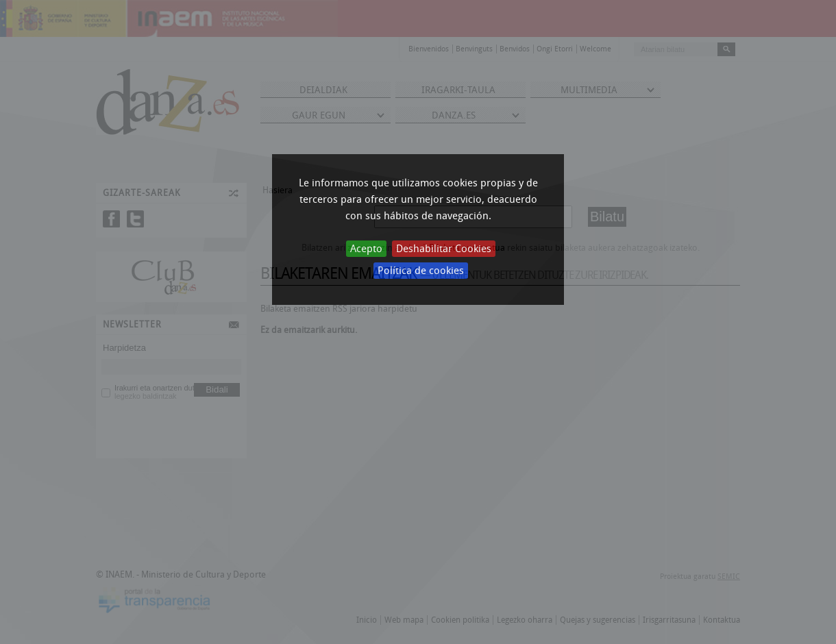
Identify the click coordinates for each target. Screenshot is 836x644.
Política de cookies (421, 271)
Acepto (366, 249)
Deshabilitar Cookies (444, 249)
